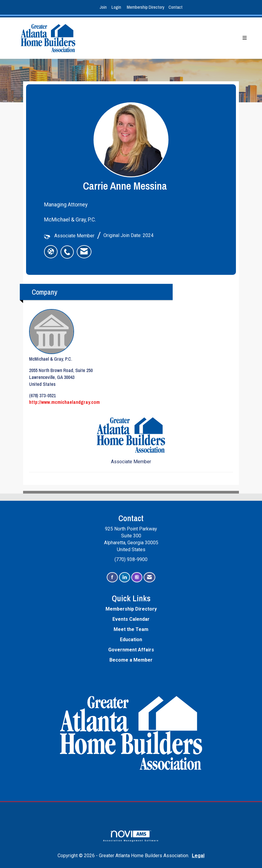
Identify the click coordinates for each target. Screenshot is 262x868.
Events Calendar (131, 619)
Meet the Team (131, 629)
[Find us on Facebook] (112, 577)
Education (131, 640)
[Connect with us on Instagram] (137, 577)
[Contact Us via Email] (149, 577)
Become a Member (131, 660)
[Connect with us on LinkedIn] (125, 577)
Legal (198, 856)
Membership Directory (146, 7)
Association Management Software (131, 836)
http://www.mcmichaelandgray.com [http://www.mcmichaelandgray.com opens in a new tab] (64, 402)
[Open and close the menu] (171, 38)
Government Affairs (131, 650)
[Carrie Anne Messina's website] (51, 252)
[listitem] (104, 7)
